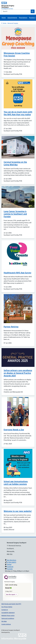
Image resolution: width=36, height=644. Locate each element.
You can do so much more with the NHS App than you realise (18, 113)
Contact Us (5, 610)
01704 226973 (11, 562)
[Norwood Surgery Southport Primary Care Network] (10, 6)
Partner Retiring (11, 327)
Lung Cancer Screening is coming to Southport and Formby (15, 214)
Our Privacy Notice (7, 607)
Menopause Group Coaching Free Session (17, 54)
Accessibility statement (8, 613)
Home (4, 18)
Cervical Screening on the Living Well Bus (15, 163)
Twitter (9, 564)
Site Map (4, 621)
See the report (11, 594)
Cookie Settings (6, 624)
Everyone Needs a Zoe (14, 430)
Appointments (12, 18)
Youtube (10, 569)
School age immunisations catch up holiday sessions (16, 483)
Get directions (11, 560)
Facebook (10, 567)
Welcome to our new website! (18, 511)
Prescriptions (23, 18)
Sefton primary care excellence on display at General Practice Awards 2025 (18, 373)
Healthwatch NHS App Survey (17, 273)
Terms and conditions (8, 618)
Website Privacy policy (8, 616)
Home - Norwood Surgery (10, 23)
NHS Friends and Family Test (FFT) (11, 604)
